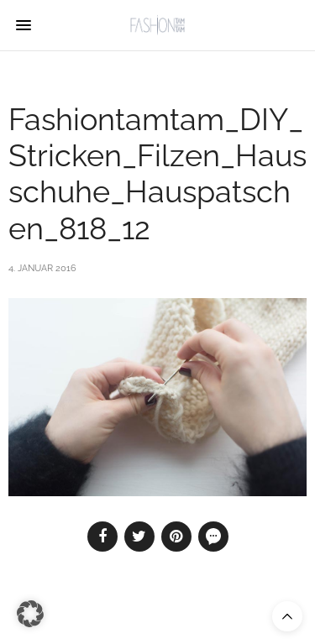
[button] (30, 614)
